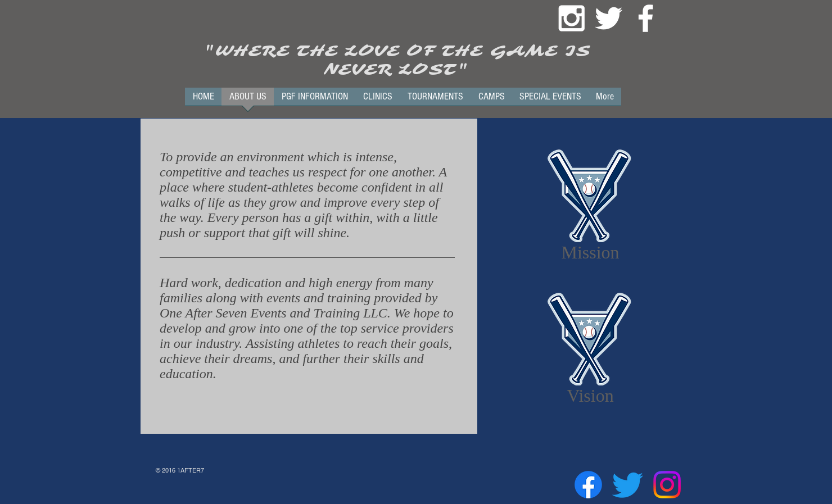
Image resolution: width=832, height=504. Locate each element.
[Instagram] (667, 485)
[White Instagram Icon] (571, 18)
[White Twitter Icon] (609, 18)
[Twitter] (628, 485)
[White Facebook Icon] (646, 18)
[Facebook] (588, 485)
